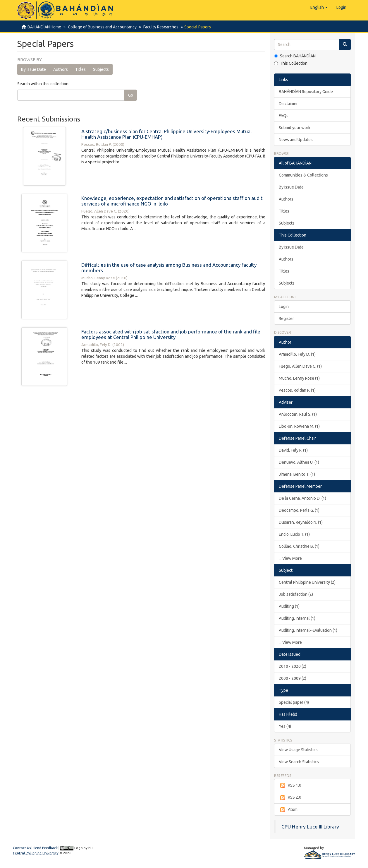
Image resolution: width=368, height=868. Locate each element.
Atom (288, 810)
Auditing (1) (289, 606)
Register (286, 319)
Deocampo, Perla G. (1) (299, 510)
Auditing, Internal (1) (297, 618)
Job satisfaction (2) (296, 594)
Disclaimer (288, 104)
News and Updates (296, 140)
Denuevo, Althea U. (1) (299, 462)
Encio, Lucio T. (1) (294, 534)
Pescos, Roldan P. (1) (297, 390)
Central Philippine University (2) (307, 582)
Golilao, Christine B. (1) (299, 546)
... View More (290, 558)
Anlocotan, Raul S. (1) (298, 414)
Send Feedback (45, 848)
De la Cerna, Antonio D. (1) (302, 498)
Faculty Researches (159, 27)
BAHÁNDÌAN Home (44, 27)
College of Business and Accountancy (101, 27)
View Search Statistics (299, 762)
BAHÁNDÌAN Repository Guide (306, 92)
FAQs (284, 116)
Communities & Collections (303, 175)
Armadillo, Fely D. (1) (297, 354)
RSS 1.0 (290, 785)
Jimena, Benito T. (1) (297, 474)
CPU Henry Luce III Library (310, 827)
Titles (80, 69)
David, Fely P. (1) (293, 450)
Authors (61, 69)
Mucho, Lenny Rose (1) (299, 378)
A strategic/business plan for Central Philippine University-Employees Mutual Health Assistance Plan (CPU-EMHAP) (166, 134)
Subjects (101, 69)
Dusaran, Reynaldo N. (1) (301, 522)
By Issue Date (33, 69)
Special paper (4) (294, 702)
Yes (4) (285, 726)
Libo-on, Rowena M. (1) (299, 426)
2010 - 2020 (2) (293, 666)
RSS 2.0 (290, 797)
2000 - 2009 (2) (293, 678)
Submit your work (295, 128)
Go (131, 95)
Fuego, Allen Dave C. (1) (300, 366)
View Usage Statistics (298, 750)
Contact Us (22, 848)
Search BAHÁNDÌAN (295, 56)
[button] (319, 7)
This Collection (291, 63)
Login (284, 307)
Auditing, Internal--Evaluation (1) (308, 630)
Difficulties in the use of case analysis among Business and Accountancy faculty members (169, 268)
